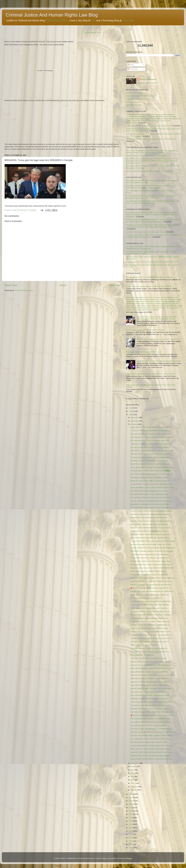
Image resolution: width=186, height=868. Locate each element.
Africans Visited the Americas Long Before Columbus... (151, 615)
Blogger (129, 858)
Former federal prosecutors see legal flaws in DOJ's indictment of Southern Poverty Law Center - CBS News (151, 197)
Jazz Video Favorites (134, 105)
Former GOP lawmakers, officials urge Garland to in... (151, 558)
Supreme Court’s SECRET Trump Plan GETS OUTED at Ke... (154, 732)
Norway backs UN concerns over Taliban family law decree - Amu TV (152, 262)
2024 (131, 415)
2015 (131, 821)
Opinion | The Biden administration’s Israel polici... (150, 682)
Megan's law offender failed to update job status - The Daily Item (151, 139)
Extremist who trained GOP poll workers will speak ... (151, 678)
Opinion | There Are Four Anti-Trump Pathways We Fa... (152, 521)
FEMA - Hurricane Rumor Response (144, 645)
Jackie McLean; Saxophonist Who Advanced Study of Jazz (159, 361)
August (134, 766)
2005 (131, 848)
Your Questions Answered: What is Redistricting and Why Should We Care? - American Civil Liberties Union (152, 202)
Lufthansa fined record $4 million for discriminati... (149, 618)
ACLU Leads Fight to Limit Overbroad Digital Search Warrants (150, 171)
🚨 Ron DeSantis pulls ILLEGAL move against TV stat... (152, 588)
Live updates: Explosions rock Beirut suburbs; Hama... (151, 722)
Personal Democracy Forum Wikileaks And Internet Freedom (149, 277)
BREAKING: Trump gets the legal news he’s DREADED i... (153, 591)
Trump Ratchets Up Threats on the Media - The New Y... (152, 565)
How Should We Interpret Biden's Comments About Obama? (149, 286)
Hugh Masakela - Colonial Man (142, 655)
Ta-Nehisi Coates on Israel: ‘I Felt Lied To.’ (147, 598)
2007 (131, 841)
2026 (131, 408)
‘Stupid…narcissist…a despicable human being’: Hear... (152, 501)
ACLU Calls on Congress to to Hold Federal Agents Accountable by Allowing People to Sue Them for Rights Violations (152, 152)
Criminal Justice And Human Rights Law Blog (52, 15)
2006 (131, 844)
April (133, 780)
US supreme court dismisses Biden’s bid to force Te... (151, 705)
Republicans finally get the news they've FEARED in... (151, 504)
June (133, 773)
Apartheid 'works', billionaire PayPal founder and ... (150, 699)
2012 (131, 831)
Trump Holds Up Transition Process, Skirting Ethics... (151, 685)
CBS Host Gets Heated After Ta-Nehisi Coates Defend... (152, 735)
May (133, 777)
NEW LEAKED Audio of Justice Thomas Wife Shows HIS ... (153, 668)
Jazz (93, 21)
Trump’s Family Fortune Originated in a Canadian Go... (151, 430)
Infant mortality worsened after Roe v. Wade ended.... (151, 538)
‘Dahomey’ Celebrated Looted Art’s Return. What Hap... (152, 444)
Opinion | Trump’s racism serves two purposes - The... (151, 632)
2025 (131, 411)
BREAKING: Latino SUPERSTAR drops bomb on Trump (152, 451)
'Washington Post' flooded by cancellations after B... (150, 477)
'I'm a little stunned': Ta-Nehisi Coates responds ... (149, 648)
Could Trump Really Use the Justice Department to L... (151, 725)
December (135, 418)
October (134, 424)
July (133, 770)
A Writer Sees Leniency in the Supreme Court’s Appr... (151, 561)
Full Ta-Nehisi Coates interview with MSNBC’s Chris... (151, 719)
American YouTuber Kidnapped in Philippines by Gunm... (152, 581)
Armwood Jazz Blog (134, 102)
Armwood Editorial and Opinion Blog (140, 96)
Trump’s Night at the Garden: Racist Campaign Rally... (151, 457)
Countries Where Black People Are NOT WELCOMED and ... (154, 578)
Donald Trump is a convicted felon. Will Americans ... (150, 665)
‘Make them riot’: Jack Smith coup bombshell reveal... (151, 749)
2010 (131, 838)
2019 (131, 808)
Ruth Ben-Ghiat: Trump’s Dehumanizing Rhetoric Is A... (151, 454)
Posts (131, 65)
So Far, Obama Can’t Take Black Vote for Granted (145, 330)
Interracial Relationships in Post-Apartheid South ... (150, 494)
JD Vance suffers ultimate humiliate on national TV (150, 642)
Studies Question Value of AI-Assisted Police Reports (146, 156)
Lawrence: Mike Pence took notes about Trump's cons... (152, 752)
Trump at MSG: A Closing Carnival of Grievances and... (151, 484)
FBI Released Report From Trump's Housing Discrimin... (152, 437)
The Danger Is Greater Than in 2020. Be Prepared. (150, 605)
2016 (131, 818)
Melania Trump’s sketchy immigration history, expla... (151, 662)
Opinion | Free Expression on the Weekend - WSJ (145, 232)
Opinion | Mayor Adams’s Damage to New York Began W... (153, 689)
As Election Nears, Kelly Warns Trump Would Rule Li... (151, 534)
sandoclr (112, 858)
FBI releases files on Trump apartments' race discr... (150, 441)
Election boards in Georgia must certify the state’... (150, 742)
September (135, 763)
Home (63, 285)
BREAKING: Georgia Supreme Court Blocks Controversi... (153, 551)
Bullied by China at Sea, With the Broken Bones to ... (151, 481)
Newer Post (11, 285)
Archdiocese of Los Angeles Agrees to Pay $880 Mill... (151, 601)
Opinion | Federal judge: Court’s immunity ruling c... (150, 709)
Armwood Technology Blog (136, 99)
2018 (131, 811)
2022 (131, 798)
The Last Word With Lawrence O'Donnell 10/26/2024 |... (152, 497)
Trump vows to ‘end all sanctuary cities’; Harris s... (150, 608)
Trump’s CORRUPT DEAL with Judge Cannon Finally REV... (153, 541)
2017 (131, 814)
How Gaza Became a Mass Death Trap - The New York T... (153, 712)
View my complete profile (147, 83)
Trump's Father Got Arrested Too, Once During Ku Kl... (151, 434)
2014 (131, 824)
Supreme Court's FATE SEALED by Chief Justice (149, 628)
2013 (131, 828)
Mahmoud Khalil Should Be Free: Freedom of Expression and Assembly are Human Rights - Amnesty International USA (153, 221)
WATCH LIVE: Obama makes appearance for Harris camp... (153, 675)
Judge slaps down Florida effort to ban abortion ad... (150, 595)
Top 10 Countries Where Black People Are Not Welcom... (152, 511)
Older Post (115, 285)
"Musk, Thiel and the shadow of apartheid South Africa (151, 702)
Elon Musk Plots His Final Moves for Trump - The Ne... (151, 528)
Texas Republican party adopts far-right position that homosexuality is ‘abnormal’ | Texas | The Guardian (156, 318)
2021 (131, 801)
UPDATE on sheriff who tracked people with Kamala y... (152, 585)
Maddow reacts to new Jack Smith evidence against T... (152, 756)
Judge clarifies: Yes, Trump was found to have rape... (151, 427)
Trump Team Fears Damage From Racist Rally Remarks (152, 467)
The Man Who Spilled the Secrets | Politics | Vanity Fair (158, 339)
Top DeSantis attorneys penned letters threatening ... (151, 555)
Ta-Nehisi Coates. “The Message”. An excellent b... (150, 461)
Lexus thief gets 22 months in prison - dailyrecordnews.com (149, 126)
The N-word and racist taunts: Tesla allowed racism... (151, 695)
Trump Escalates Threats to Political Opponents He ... (151, 611)
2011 (131, 834)
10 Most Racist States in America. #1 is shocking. (149, 575)
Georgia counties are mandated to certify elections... (150, 625)
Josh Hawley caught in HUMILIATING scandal (148, 571)
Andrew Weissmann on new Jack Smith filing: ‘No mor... (152, 746)
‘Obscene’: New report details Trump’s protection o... (150, 652)
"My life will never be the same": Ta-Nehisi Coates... (150, 447)
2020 (131, 804)
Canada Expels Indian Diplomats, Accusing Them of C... (152, 638)
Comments (133, 69)
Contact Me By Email (93, 33)
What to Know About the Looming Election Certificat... (151, 514)
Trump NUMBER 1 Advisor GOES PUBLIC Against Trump (152, 488)
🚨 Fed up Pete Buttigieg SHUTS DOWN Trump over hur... (153, 715)
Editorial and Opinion (57, 21)
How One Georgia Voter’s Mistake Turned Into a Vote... (151, 544)
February (135, 787)
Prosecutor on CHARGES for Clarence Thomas (149, 658)
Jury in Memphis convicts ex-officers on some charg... (151, 739)
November (135, 421)
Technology (128, 21)
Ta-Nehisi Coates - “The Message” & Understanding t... (151, 729)
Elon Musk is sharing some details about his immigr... (151, 474)
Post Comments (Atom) (24, 290)
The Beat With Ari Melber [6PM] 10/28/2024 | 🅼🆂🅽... (151, 471)
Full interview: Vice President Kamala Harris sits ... (150, 518)
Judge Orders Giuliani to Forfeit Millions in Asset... (150, 531)
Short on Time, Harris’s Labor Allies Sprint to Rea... (150, 524)
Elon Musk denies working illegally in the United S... (150, 491)
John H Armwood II (148, 79)
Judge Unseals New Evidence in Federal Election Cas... (152, 759)
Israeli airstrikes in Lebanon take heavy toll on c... (149, 672)
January (134, 790)
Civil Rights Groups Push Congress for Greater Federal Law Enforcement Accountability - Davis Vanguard (149, 187)
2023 (131, 794)
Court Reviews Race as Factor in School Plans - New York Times (151, 374)
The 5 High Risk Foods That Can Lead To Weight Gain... (152, 508)
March (133, 783)
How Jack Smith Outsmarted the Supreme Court (149, 692)
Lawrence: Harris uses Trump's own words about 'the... (151, 635)
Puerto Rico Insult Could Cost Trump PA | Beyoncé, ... (151, 464)
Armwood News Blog (134, 93)
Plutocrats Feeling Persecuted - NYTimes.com (144, 352)
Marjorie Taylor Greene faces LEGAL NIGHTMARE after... (152, 568)
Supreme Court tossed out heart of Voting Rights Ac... (151, 622)
